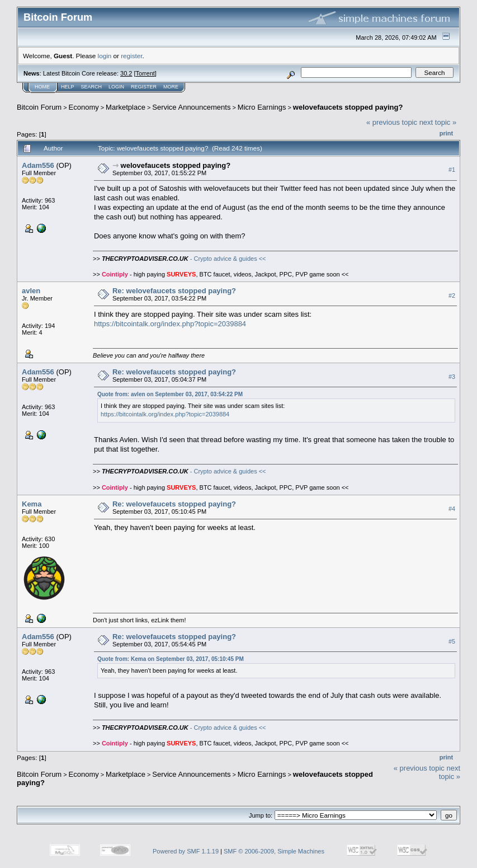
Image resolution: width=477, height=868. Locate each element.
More (171, 87)
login (105, 56)
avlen (31, 291)
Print (446, 133)
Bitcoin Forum (39, 107)
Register (144, 87)
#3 (452, 377)
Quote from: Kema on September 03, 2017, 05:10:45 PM (171, 659)
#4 (452, 509)
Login (116, 87)
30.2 (126, 73)
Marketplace (126, 107)
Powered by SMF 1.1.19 (186, 851)
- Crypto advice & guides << (184, 259)
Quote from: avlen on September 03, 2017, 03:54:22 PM (170, 394)
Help (68, 87)
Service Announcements (191, 107)
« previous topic (392, 122)
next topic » (438, 122)
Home (42, 87)
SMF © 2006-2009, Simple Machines (274, 851)
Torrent (145, 73)
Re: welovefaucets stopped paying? (174, 291)
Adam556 (38, 165)
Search (92, 87)
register (131, 56)
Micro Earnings (262, 107)
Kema (32, 504)
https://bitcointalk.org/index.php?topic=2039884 (170, 324)
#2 (452, 295)
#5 (452, 641)
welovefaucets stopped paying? (348, 107)
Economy (84, 107)
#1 (452, 170)
